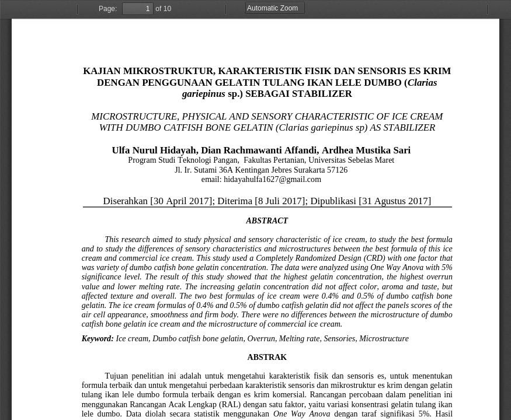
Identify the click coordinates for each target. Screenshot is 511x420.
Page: (108, 9)
